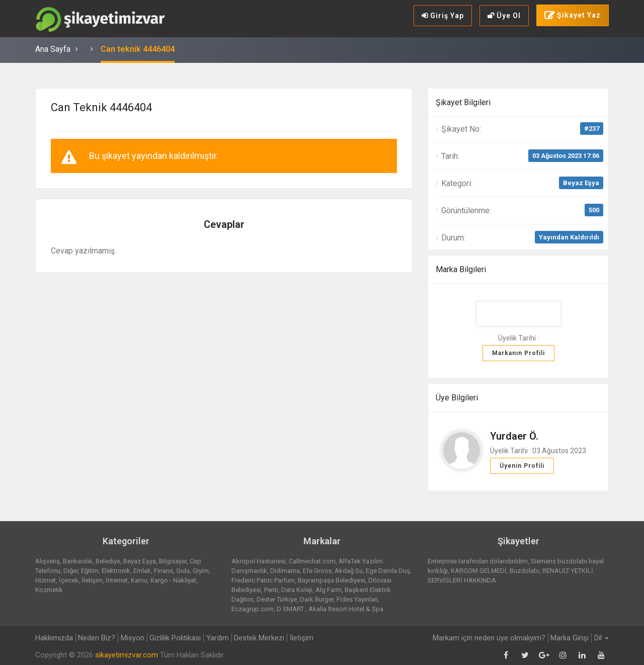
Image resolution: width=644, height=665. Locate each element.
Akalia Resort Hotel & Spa (346, 609)
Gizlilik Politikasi (176, 638)
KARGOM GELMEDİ (479, 571)
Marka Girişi (570, 638)
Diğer (71, 571)
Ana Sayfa (53, 49)
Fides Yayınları (357, 599)
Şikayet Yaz (573, 16)
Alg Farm (329, 590)
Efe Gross (317, 571)
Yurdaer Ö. (514, 436)
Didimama (285, 571)
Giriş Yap (443, 16)
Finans (164, 571)
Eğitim (90, 571)
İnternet (117, 580)
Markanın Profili (518, 353)
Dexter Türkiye (277, 599)
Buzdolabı (525, 571)
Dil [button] (601, 638)
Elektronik (116, 571)
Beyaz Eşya (581, 183)
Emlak (142, 571)
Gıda (183, 571)
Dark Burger (317, 599)
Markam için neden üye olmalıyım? (489, 638)
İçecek (69, 580)
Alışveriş (48, 561)
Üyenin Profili (522, 466)
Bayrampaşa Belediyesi (332, 580)
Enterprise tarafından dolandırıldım (478, 561)
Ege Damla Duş (388, 571)
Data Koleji (297, 590)
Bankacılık (78, 561)
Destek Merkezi (261, 638)
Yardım (219, 638)
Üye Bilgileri (457, 398)
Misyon (133, 638)
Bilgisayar (173, 561)
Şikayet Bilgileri (463, 102)
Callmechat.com (312, 561)
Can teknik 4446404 (138, 49)
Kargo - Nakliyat (173, 580)
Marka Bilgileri (461, 269)
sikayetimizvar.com (127, 655)
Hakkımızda (54, 638)
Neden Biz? (97, 638)
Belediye (108, 561)
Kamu (139, 580)
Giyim (201, 571)
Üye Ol (504, 16)
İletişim (92, 580)
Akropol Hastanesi (259, 561)
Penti (271, 590)
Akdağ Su (349, 571)
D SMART (291, 609)
